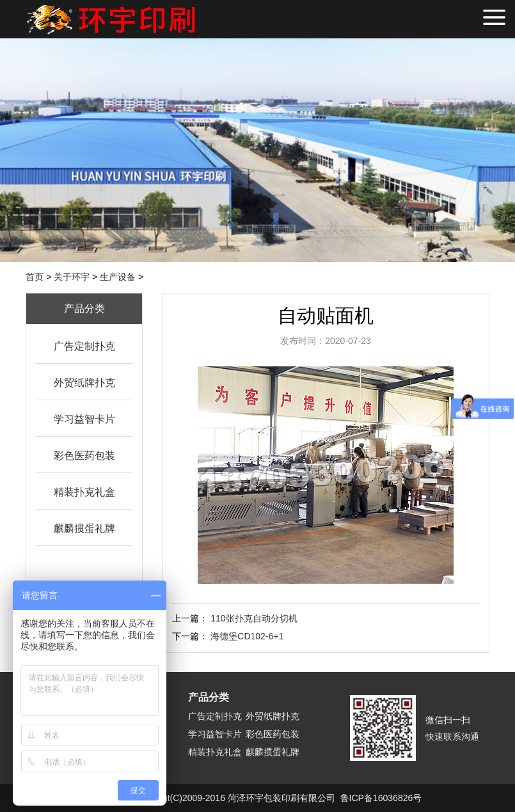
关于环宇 (72, 277)
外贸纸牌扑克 (84, 383)
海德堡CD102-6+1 (247, 636)
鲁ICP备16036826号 (381, 798)
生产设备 (118, 277)
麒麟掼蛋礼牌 (84, 528)
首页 (35, 277)
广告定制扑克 (84, 346)
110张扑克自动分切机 (254, 618)
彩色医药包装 (84, 456)
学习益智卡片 (84, 419)
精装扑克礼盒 (84, 492)
